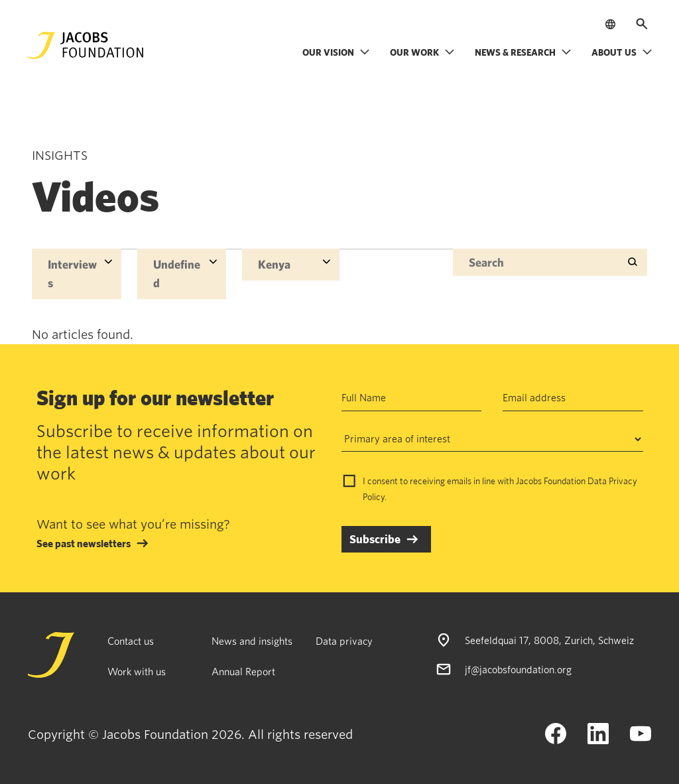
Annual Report (243, 671)
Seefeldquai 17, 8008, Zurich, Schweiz (549, 640)
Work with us (137, 671)
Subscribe (375, 539)
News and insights (252, 641)
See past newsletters (84, 543)
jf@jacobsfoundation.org (518, 669)
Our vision (336, 52)
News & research (523, 52)
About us (622, 52)
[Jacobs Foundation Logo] (86, 45)
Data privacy (344, 641)
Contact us (131, 641)
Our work (422, 52)
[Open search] (642, 24)
